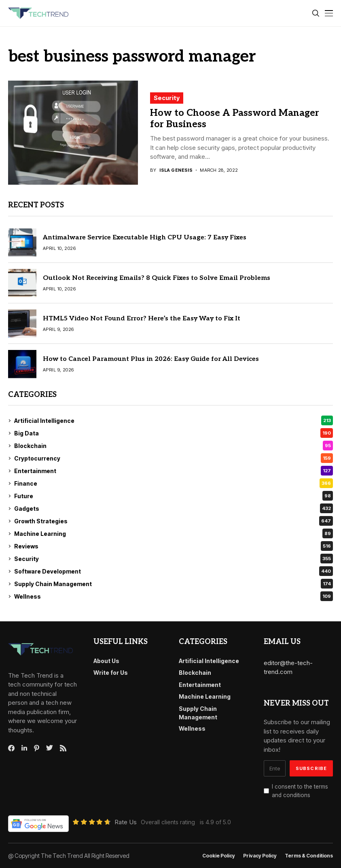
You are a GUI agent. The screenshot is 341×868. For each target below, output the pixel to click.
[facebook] (11, 748)
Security (167, 98)
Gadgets (174, 508)
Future (174, 496)
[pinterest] (37, 748)
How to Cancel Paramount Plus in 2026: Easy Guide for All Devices (151, 359)
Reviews (174, 546)
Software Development (174, 571)
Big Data (174, 433)
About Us (106, 661)
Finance (174, 483)
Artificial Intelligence (174, 420)
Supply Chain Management (174, 584)
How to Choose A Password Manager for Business (235, 119)
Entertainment (174, 471)
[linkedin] (24, 748)
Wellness (174, 596)
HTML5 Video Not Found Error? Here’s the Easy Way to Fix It (142, 319)
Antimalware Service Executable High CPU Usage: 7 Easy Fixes (145, 238)
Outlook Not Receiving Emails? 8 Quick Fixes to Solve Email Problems (157, 278)
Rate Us (126, 822)
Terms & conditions (309, 856)
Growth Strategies (174, 521)
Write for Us (111, 673)
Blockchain (174, 446)
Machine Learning (174, 533)
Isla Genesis (176, 170)
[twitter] (50, 748)
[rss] (63, 748)
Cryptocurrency (174, 458)
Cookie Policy (219, 856)
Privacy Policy (260, 856)
